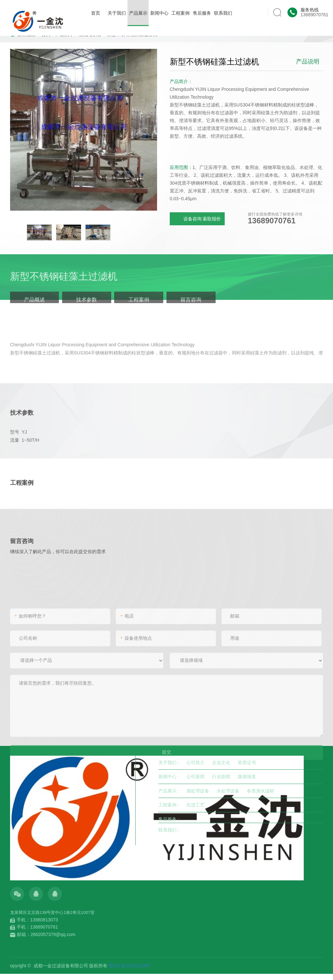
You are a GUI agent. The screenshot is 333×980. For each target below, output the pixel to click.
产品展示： (170, 791)
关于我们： (170, 763)
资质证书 (247, 763)
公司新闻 (195, 777)
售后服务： (170, 819)
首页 (96, 13)
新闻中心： (170, 777)
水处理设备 (228, 791)
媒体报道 (247, 777)
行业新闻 (221, 777)
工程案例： (170, 805)
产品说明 (308, 62)
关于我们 (117, 13)
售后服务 (202, 13)
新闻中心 (159, 13)
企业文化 (221, 763)
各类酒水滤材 (260, 791)
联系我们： (170, 830)
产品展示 (138, 18)
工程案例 (180, 13)
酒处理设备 (198, 791)
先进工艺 (195, 805)
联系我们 (223, 13)
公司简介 (195, 763)
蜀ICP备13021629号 (129, 966)
